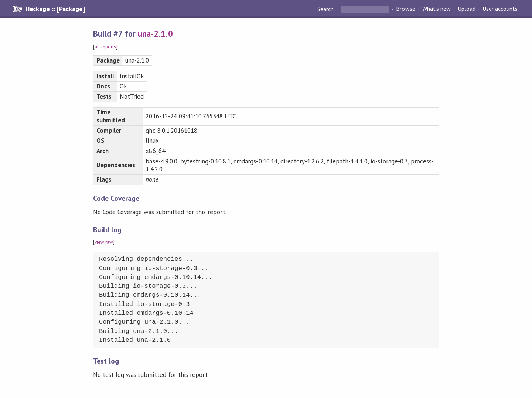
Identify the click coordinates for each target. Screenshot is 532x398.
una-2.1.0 (155, 33)
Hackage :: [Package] (55, 9)
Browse (405, 9)
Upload (467, 9)
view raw (104, 242)
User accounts (500, 9)
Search (326, 9)
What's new (436, 9)
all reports (105, 47)
